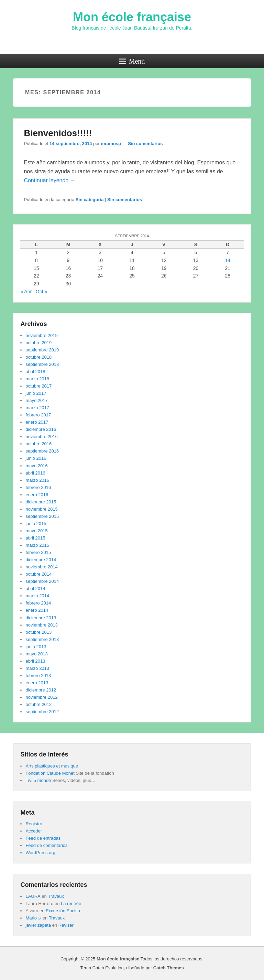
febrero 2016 (38, 487)
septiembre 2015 (42, 516)
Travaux (56, 896)
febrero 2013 (38, 676)
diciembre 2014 (41, 560)
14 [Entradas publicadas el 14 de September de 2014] (228, 260)
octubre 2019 (38, 343)
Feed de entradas (43, 838)
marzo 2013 (37, 668)
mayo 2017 (36, 400)
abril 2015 (35, 538)
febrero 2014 (38, 603)
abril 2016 (35, 473)
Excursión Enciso (63, 911)
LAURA (33, 896)
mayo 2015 (36, 531)
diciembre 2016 (41, 429)
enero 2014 (37, 610)
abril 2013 (35, 661)
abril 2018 (35, 372)
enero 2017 (37, 422)
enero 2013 (37, 683)
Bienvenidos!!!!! (58, 133)
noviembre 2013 (41, 625)
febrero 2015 (38, 552)
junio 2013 (36, 647)
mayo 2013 (36, 654)
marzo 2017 (37, 408)
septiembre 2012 (42, 712)
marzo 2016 (37, 480)
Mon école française (132, 17)
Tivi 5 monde (38, 780)
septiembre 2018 (42, 364)
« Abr (26, 292)
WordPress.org (40, 853)
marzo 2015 (37, 545)
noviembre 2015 (41, 509)
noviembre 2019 (41, 335)
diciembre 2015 (41, 502)
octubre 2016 (38, 444)
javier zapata (38, 925)
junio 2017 (36, 393)
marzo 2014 (37, 596)
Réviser (66, 925)
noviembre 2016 (41, 437)
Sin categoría (90, 200)
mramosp (111, 144)
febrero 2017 (38, 415)
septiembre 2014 (42, 581)
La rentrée (71, 903)
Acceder (34, 831)
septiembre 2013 (42, 639)
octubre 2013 (38, 632)
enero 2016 (37, 495)
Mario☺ (33, 918)
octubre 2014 (38, 574)
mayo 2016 (36, 466)
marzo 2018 (37, 379)
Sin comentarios (145, 144)
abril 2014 (35, 589)
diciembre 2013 (41, 618)
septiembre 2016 (42, 451)
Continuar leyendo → (49, 180)
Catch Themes (169, 968)
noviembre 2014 (41, 567)
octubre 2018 (38, 357)
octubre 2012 (38, 704)
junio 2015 (36, 524)
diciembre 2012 (41, 690)
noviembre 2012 (41, 697)
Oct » (41, 292)
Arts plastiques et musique (52, 766)
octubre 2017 (38, 386)
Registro (34, 824)
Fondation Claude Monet (50, 773)
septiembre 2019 (42, 350)
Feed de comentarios (46, 845)
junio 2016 (36, 458)
